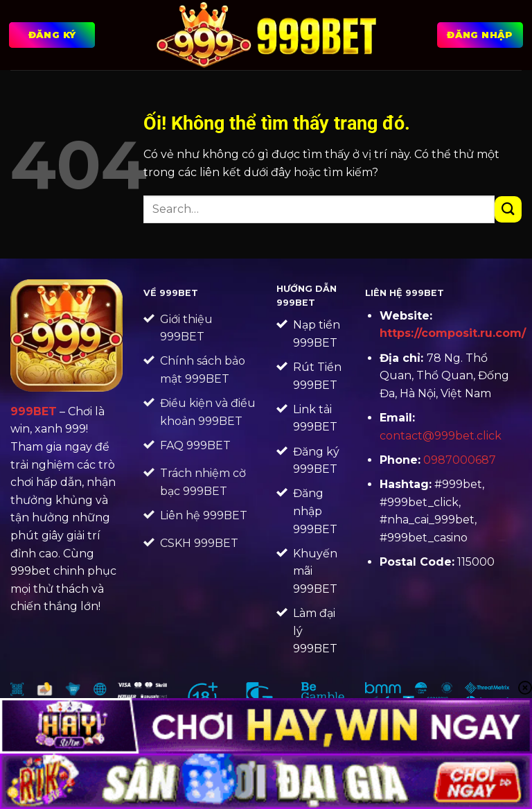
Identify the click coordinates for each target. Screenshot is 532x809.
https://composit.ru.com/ (453, 333)
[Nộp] (508, 210)
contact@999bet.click (441, 436)
